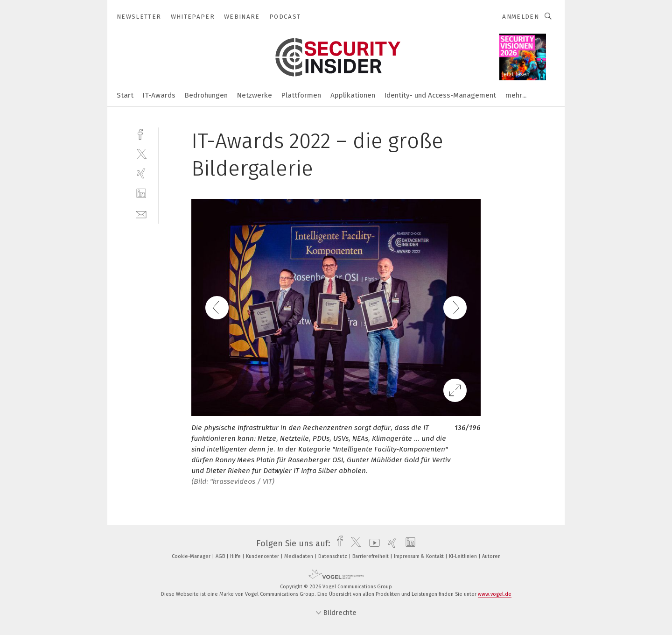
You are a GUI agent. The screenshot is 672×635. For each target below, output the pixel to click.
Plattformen (301, 95)
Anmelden (521, 17)
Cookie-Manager (192, 556)
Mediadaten (299, 556)
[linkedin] (141, 194)
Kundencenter (263, 556)
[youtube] (372, 543)
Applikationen (353, 95)
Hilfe (236, 556)
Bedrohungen (206, 95)
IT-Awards (159, 95)
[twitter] (141, 153)
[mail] (141, 214)
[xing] (141, 173)
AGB (221, 556)
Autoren (491, 556)
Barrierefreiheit (371, 556)
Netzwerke (255, 95)
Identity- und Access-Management (440, 95)
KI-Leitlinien (464, 556)
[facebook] (141, 133)
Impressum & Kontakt (420, 556)
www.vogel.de (495, 594)
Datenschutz (333, 556)
